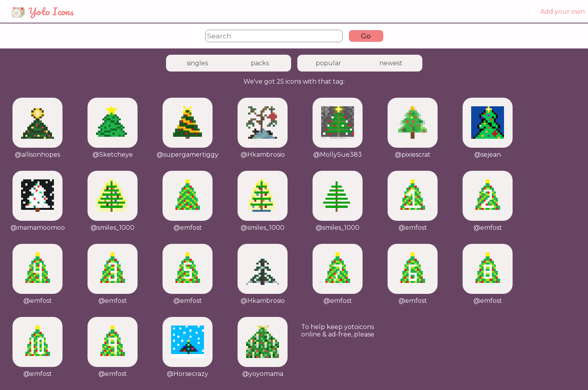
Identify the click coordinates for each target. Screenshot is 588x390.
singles (197, 63)
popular (328, 63)
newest (391, 63)
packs (260, 63)
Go (366, 36)
